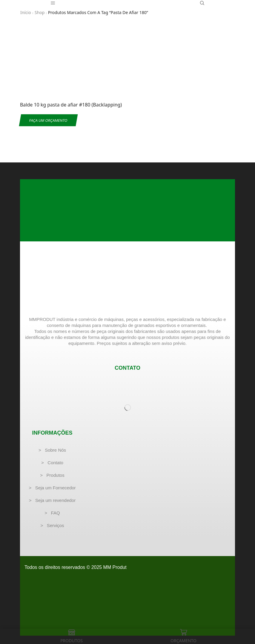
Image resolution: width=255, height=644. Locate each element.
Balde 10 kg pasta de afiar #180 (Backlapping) (71, 105)
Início (26, 12)
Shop (40, 12)
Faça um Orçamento (48, 120)
